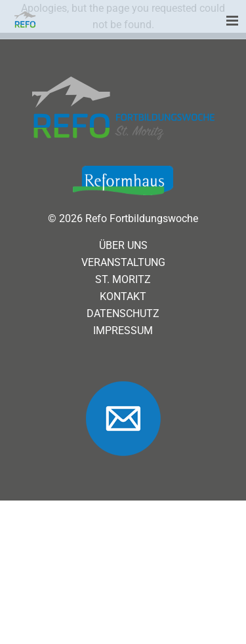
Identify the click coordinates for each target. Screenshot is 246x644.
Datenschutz (123, 314)
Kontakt (123, 297)
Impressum (123, 331)
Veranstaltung (123, 263)
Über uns (123, 246)
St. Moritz (123, 280)
